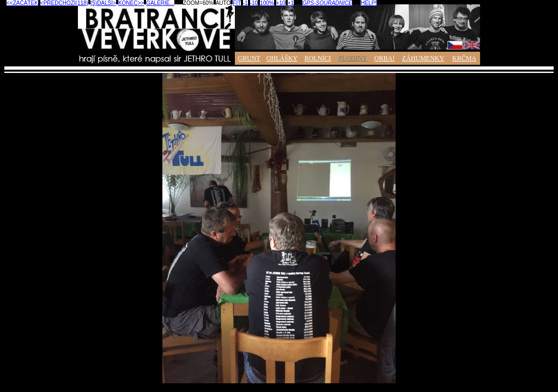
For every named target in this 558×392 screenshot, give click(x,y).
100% (267, 3)
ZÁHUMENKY (423, 58)
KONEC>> (131, 3)
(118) (82, 3)
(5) (94, 3)
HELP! (369, 3)
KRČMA (464, 58)
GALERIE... (160, 3)
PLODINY (353, 58)
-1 (245, 3)
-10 (254, 3)
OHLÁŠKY (282, 58)
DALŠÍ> (107, 3)
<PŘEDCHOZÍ (58, 3)
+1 (291, 3)
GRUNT (249, 58)
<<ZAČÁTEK (22, 3)
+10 (281, 3)
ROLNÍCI (318, 58)
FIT (236, 3)
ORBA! (384, 58)
